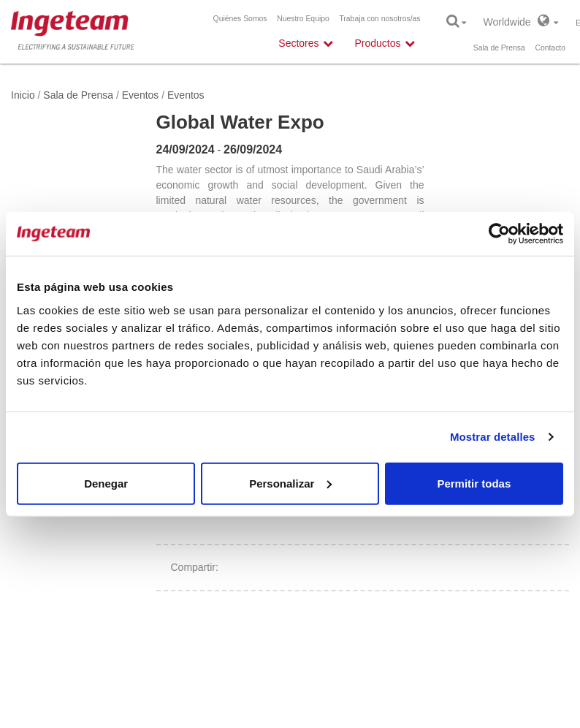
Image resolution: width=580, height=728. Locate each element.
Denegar (106, 483)
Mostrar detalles (493, 437)
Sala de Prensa (499, 48)
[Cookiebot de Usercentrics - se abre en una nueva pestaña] (499, 234)
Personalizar (290, 483)
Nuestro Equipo (303, 19)
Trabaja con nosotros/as (379, 19)
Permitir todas (474, 483)
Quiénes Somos (240, 19)
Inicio (23, 95)
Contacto (550, 48)
